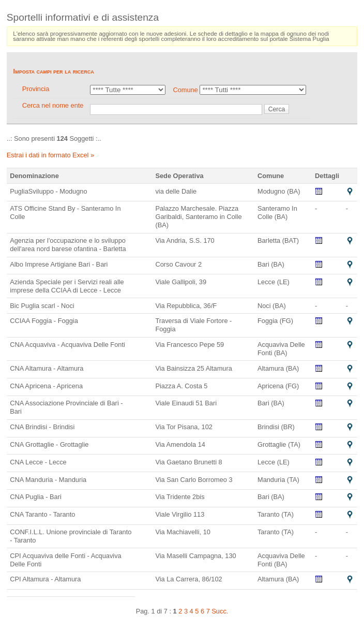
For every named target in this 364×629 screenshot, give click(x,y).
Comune (185, 90)
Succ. (220, 611)
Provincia (36, 89)
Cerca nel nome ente (53, 105)
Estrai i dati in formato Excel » (50, 155)
